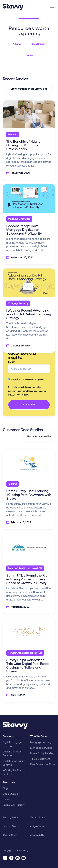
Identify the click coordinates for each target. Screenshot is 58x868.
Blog (5, 788)
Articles (17, 44)
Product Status (11, 826)
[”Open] (52, 8)
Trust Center (10, 835)
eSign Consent (39, 826)
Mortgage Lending (41, 742)
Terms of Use (38, 817)
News (6, 799)
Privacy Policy (11, 817)
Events (29, 55)
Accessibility (37, 835)
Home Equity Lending (42, 753)
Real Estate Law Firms (43, 764)
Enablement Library (14, 805)
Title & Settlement (40, 759)
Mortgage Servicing (41, 748)
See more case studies (39, 436)
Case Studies (38, 44)
